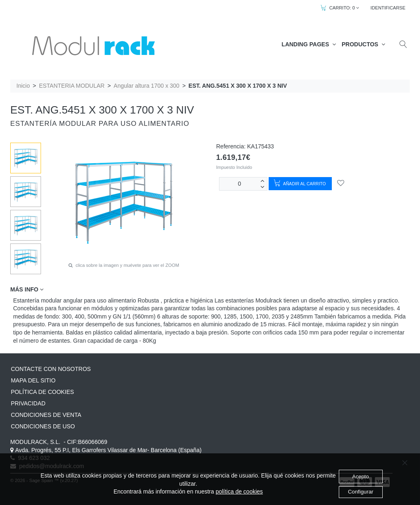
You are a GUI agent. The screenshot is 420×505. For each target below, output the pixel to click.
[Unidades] (240, 184)
